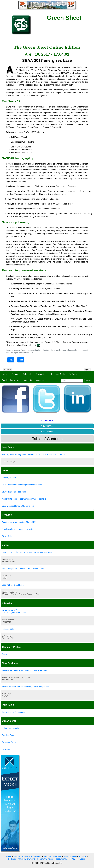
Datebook (27, 374)
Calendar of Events (27, 859)
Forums (15, 374)
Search (88, 381)
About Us (40, 380)
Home (5, 374)
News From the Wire (53, 856)
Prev (11, 360)
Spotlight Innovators (11, 380)
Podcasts (12, 859)
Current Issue (47, 420)
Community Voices (45, 859)
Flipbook (38, 856)
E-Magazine (41, 374)
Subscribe (8, 370)
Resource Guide (58, 374)
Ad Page (73, 374)
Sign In (88, 370)
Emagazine (27, 856)
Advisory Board (78, 859)
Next (21, 360)
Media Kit (28, 380)
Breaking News (70, 856)
